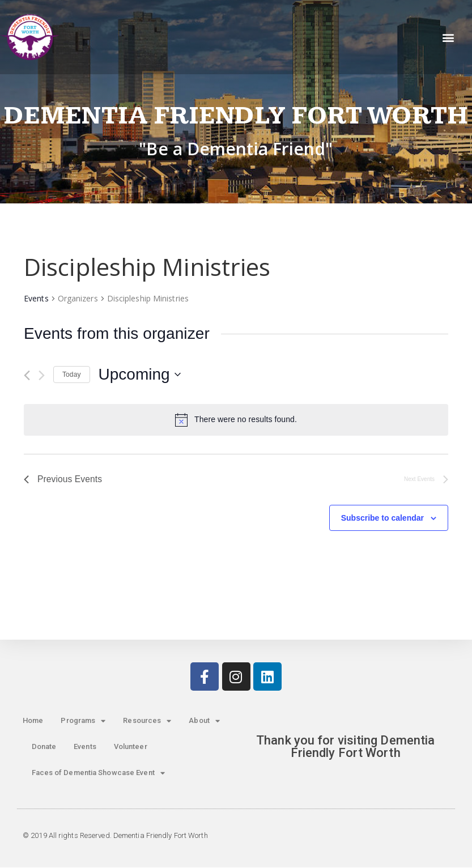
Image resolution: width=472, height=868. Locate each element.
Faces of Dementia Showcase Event (98, 774)
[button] (448, 37)
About (204, 722)
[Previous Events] (27, 375)
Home (33, 721)
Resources (147, 722)
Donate (44, 747)
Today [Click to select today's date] (72, 375)
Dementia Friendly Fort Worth (236, 116)
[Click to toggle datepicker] (140, 375)
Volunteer (131, 747)
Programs (83, 722)
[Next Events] (42, 375)
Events (36, 298)
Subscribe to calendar (382, 518)
